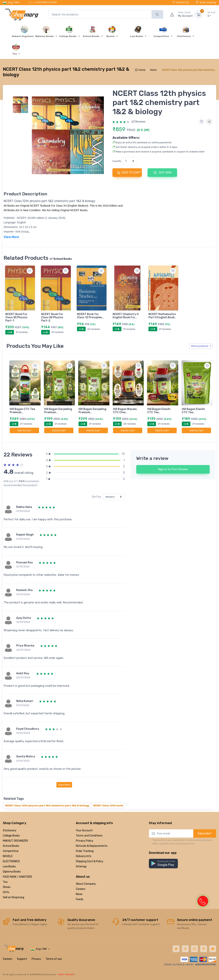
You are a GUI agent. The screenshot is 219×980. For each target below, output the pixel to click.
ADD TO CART (129, 172)
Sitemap (81, 866)
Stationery (10, 830)
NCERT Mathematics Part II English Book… (162, 316)
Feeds (80, 899)
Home (140, 70)
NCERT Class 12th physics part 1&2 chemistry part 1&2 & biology (47, 806)
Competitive (11, 851)
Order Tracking (85, 851)
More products (201, 346)
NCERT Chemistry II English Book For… (126, 316)
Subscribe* (205, 833)
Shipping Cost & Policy (90, 861)
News (79, 894)
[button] (163, 864)
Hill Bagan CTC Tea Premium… (22, 411)
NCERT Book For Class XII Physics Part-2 (52, 317)
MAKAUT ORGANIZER (15, 841)
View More (64, 785)
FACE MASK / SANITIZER (17, 877)
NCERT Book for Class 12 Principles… (90, 316)
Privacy (36, 959)
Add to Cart (24, 430)
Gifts (6, 892)
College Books (11, 835)
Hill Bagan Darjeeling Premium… (58, 411)
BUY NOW (162, 172)
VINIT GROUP (66, 974)
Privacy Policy (85, 841)
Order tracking (206, 2)
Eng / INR (11, 2)
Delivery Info (84, 856)
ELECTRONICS (11, 861)
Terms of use (54, 959)
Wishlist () (181, 2)
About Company (86, 884)
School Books (11, 846)
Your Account (84, 830)
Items (153, 70)
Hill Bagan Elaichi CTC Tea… (159, 411)
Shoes (7, 887)
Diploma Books (12, 871)
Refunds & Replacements (92, 846)
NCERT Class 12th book (108, 806)
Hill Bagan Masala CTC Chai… (125, 411)
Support (22, 959)
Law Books (9, 866)
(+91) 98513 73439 (46, 2)
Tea (5, 882)
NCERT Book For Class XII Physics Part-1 (16, 317)
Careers (81, 889)
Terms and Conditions (89, 835)
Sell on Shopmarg (14, 897)
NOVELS (8, 856)
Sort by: (97, 497)
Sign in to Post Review (173, 469)
